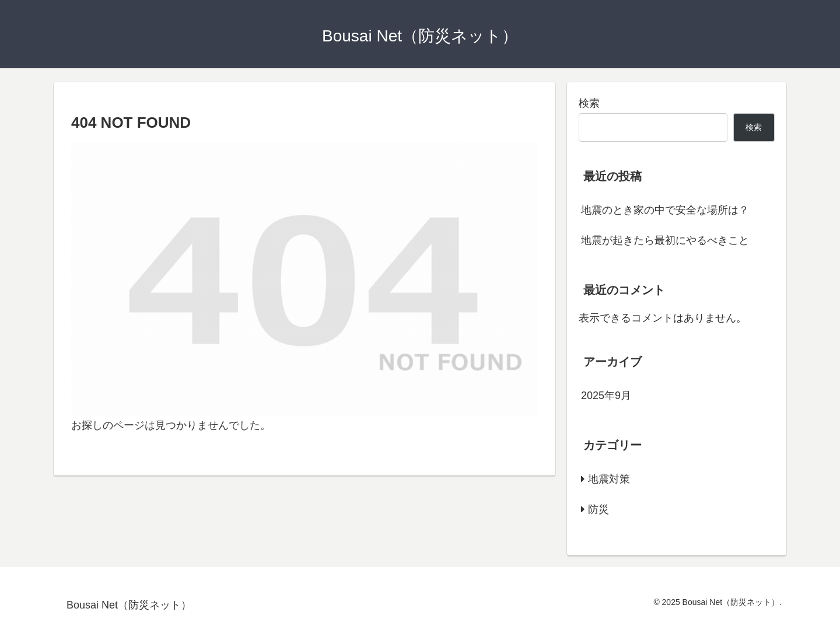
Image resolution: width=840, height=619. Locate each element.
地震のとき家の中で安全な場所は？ (665, 210)
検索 (589, 103)
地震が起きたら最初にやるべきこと (665, 240)
